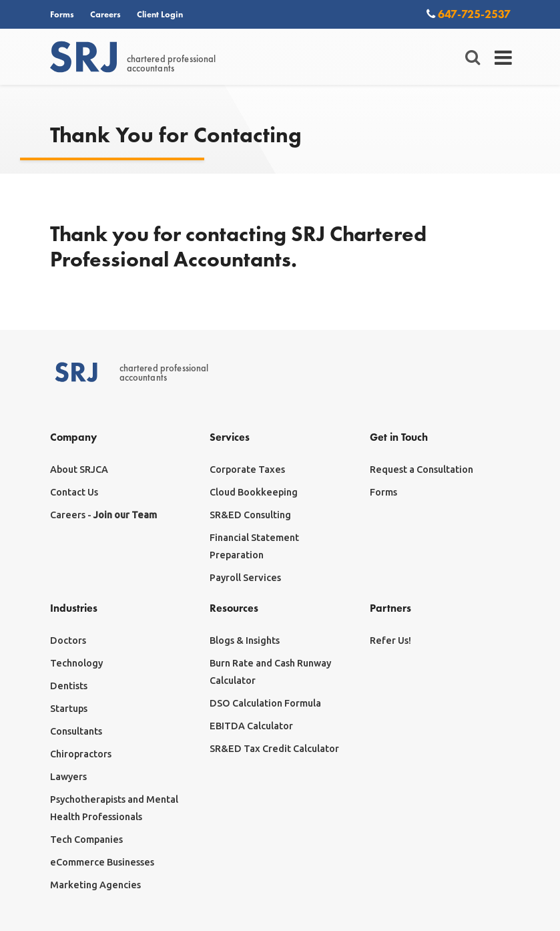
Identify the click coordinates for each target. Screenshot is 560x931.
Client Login (160, 14)
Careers (105, 14)
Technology (76, 663)
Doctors (68, 640)
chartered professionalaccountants (133, 57)
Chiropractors (81, 754)
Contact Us (74, 492)
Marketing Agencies (95, 885)
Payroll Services (245, 578)
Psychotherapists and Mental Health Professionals (114, 808)
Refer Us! (390, 640)
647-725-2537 (469, 14)
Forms (62, 14)
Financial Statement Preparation (254, 546)
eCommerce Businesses (102, 862)
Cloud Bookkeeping (254, 492)
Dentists (69, 686)
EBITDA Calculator (251, 726)
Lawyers (68, 777)
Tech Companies (86, 840)
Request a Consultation (422, 470)
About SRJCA (79, 470)
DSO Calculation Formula (265, 703)
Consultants (76, 731)
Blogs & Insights (245, 640)
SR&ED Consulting (250, 515)
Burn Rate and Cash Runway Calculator (270, 672)
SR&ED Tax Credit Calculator (274, 749)
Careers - (103, 515)
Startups (69, 709)
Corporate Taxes (247, 470)
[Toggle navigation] (504, 57)
